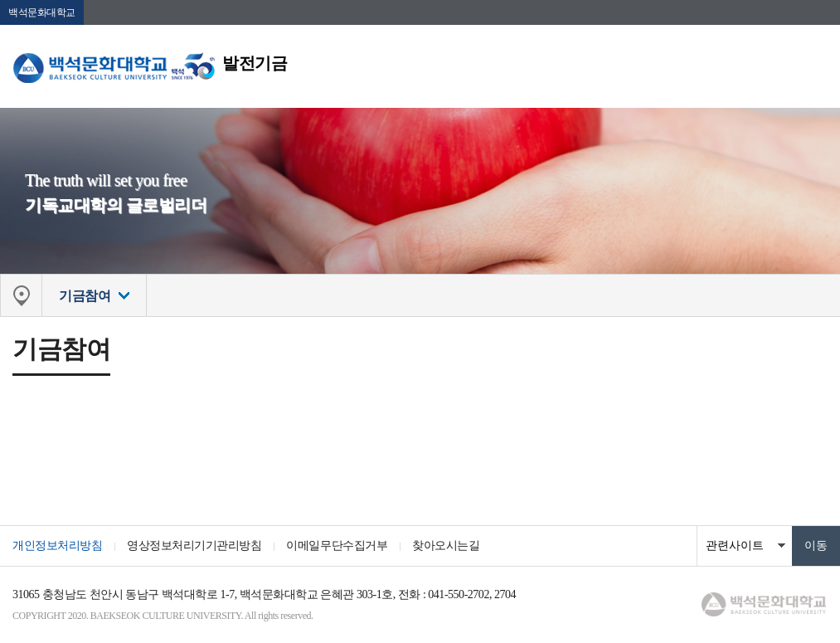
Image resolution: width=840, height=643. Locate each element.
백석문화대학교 (42, 12)
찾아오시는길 (446, 546)
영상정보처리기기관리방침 (194, 546)
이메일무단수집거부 (337, 546)
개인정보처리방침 (57, 546)
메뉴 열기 (815, 62)
